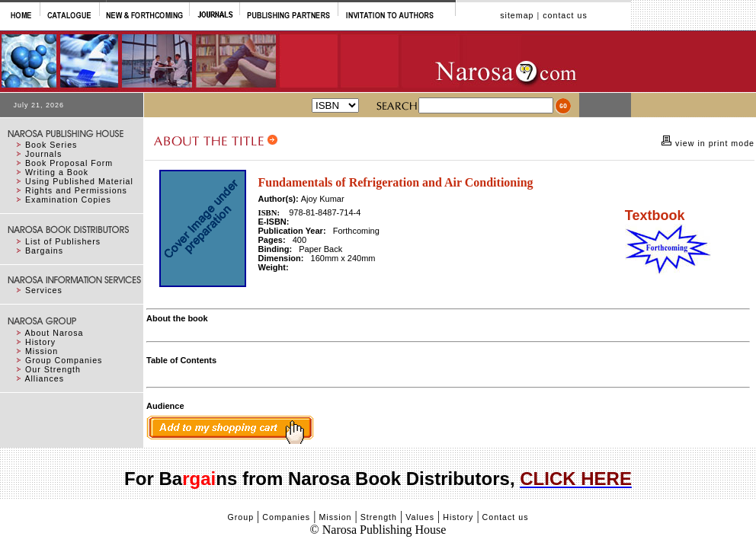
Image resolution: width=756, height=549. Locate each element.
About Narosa (54, 333)
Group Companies (64, 360)
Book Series (51, 145)
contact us (565, 15)
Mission (42, 351)
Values (420, 517)
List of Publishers (63, 241)
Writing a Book (57, 172)
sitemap (517, 15)
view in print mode (713, 143)
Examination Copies (68, 199)
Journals (43, 154)
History (40, 342)
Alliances (44, 378)
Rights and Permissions (76, 190)
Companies (286, 517)
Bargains (44, 251)
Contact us (506, 517)
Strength (379, 517)
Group (240, 517)
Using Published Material (79, 181)
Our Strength (53, 369)
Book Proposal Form (69, 163)
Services (44, 290)
